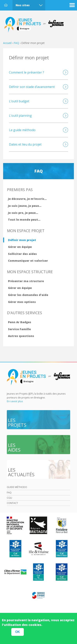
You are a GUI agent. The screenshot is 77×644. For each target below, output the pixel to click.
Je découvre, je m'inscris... (27, 199)
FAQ (16, 43)
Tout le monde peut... (24, 220)
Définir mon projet (22, 240)
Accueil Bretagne (36, 25)
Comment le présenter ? (27, 72)
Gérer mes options (22, 302)
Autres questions (21, 336)
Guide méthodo (17, 487)
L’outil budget (19, 101)
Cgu (9, 498)
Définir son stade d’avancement (32, 87)
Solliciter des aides (22, 254)
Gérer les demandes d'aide (28, 295)
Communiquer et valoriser (28, 261)
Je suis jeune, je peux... (25, 206)
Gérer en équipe (20, 247)
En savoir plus (15, 401)
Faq (9, 492)
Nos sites (23, 5)
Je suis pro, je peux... (23, 213)
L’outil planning (20, 116)
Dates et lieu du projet (25, 144)
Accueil (6, 5)
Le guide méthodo (22, 130)
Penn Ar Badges (20, 322)
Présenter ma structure (26, 281)
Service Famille (19, 329)
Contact (12, 503)
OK (18, 634)
